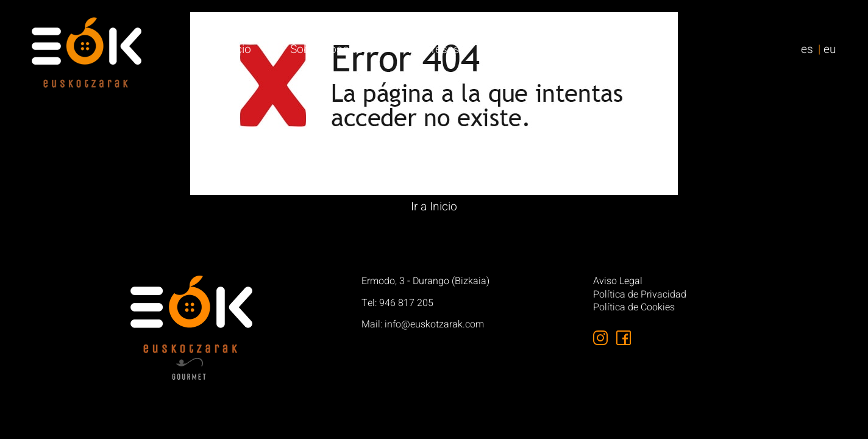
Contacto (621, 49)
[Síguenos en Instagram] (600, 338)
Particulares (528, 49)
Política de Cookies (634, 308)
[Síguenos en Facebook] (624, 338)
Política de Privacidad (640, 295)
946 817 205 (406, 303)
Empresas (434, 49)
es (807, 49)
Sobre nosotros (330, 49)
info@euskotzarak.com (434, 324)
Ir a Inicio (434, 207)
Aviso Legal (618, 282)
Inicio (237, 49)
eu (830, 49)
